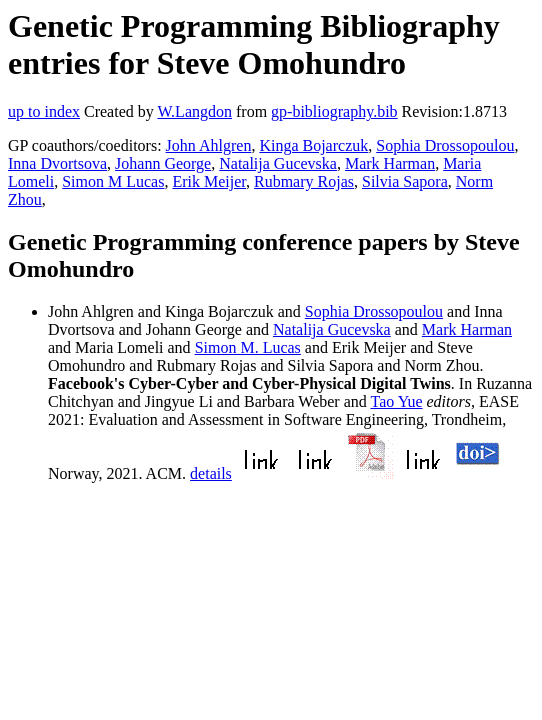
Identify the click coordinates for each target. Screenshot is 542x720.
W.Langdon (194, 111)
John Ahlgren (209, 145)
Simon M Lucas (113, 181)
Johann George (163, 163)
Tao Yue (396, 401)
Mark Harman (390, 163)
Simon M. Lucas (248, 347)
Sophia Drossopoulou (445, 145)
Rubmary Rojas (304, 181)
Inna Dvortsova (57, 163)
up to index (44, 111)
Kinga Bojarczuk (313, 145)
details (211, 473)
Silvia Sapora (405, 181)
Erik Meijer (209, 181)
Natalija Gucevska (278, 163)
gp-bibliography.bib (334, 111)
